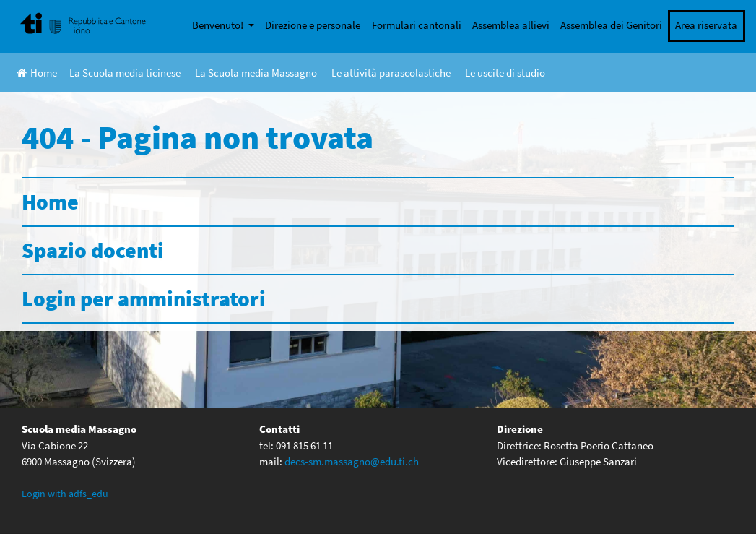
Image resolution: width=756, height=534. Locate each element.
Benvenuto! (219, 25)
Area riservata (706, 25)
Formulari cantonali (417, 25)
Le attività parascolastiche (391, 73)
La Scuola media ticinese (125, 73)
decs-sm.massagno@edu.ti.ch (352, 461)
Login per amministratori (144, 298)
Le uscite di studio (505, 73)
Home (37, 73)
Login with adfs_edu (65, 494)
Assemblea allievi (511, 25)
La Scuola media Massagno (256, 73)
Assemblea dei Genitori (611, 25)
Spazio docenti (93, 250)
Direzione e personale (313, 25)
